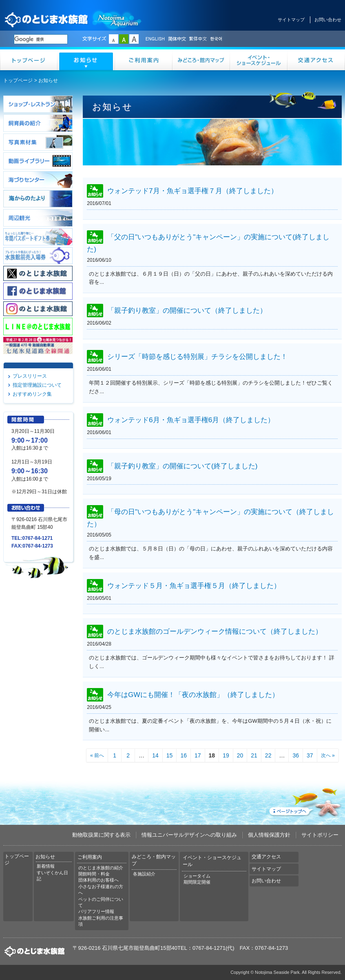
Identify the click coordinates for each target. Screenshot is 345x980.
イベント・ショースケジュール (259, 60)
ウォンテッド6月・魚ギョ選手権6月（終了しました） (191, 420)
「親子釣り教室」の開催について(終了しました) (182, 466)
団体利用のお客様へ (98, 880)
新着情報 (46, 866)
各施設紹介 (144, 874)
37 (310, 755)
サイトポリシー (320, 835)
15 (170, 755)
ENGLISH (155, 39)
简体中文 (177, 39)
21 (254, 755)
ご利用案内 (144, 60)
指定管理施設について (37, 385)
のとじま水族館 (73, 19)
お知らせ (86, 60)
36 (296, 755)
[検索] (41, 39)
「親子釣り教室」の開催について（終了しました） (187, 311)
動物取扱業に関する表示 (101, 835)
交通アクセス (316, 60)
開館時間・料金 (94, 874)
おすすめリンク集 (32, 394)
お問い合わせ (328, 20)
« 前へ (97, 755)
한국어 (217, 39)
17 (198, 755)
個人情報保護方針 (269, 835)
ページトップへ (305, 801)
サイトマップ (291, 20)
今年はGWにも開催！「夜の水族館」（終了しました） (193, 695)
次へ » (328, 755)
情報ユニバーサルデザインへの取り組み (189, 835)
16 (184, 755)
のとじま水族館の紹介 (101, 868)
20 (240, 755)
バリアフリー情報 (96, 911)
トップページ (29, 60)
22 (268, 755)
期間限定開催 (197, 882)
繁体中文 (198, 39)
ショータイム (197, 876)
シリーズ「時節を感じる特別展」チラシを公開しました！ (197, 357)
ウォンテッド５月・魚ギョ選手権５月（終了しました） (194, 586)
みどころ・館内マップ (201, 60)
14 (155, 755)
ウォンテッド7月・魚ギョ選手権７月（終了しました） (192, 191)
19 (226, 755)
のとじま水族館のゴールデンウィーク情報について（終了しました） (215, 632)
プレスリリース (30, 376)
